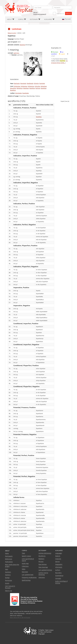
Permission (9, 580)
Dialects (58, 556)
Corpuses (58, 559)
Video (24, 569)
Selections (42, 577)
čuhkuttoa (24, 86)
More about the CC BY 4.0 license (20, 618)
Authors (58, 570)
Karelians (8, 572)
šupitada (42, 83)
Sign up (35, 12)
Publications (9, 562)
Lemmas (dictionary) (45, 553)
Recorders (58, 573)
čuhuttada (18, 93)
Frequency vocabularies (29, 577)
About (7, 551)
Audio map (25, 563)
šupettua (13, 90)
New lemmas (43, 564)
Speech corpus (26, 556)
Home (7, 553)
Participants (9, 556)
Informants (59, 567)
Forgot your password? (40, 14)
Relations (41, 559)
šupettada (26, 93)
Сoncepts (58, 578)
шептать (16, 53)
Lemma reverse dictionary (43, 574)
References (9, 559)
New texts (25, 572)
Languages (59, 553)
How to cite (9, 591)
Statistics (8, 575)
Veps (7, 569)
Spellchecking (26, 580)
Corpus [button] (22, 19)
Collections (25, 566)
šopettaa (26, 88)
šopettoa (32, 88)
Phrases (41, 562)
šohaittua (20, 88)
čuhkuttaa (17, 86)
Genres (57, 562)
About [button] (11, 19)
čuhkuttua (31, 86)
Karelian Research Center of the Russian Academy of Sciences (31, 601)
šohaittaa (44, 86)
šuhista (38, 88)
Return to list (12, 33)
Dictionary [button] (35, 19)
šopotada (23, 83)
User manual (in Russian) (10, 587)
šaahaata (17, 83)
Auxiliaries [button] (49, 19)
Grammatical (59, 576)
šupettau (39, 117)
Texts (23, 553)
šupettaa (44, 88)
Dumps (7, 578)
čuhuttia (37, 86)
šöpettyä (22, 45)
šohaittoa (13, 88)
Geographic (59, 564)
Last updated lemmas (45, 570)
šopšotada (30, 83)
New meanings (43, 567)
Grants (7, 583)
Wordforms (42, 556)
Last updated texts (28, 575)
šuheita (36, 83)
